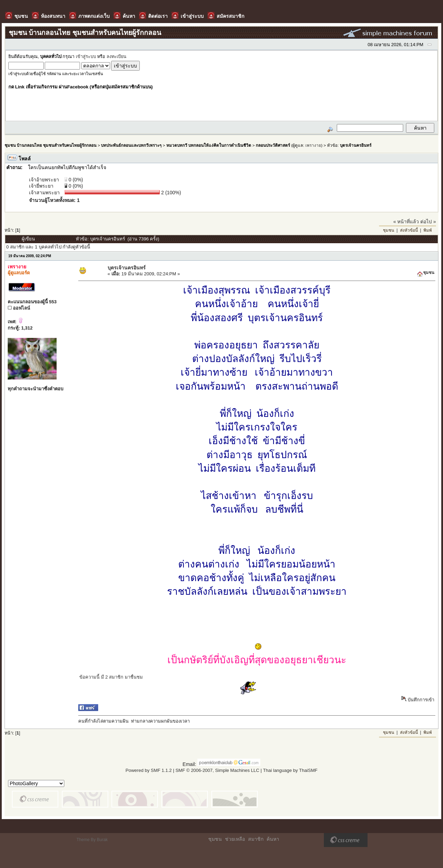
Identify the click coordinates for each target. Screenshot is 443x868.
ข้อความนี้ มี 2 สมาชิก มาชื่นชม (111, 677)
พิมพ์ (428, 230)
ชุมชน (388, 230)
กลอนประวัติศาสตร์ (273, 145)
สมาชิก (256, 839)
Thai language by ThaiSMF (290, 770)
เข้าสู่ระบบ (86, 57)
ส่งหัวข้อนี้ (409, 230)
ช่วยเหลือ (235, 839)
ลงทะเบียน (117, 57)
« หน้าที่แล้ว (406, 222)
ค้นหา (273, 839)
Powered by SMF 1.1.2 (148, 770)
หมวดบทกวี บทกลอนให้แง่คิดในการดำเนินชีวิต (209, 145)
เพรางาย (313, 145)
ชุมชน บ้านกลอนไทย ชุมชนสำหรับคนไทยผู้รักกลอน (50, 145)
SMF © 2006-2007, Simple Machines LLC (217, 770)
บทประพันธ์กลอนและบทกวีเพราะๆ (131, 145)
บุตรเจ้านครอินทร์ (356, 145)
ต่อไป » (428, 222)
